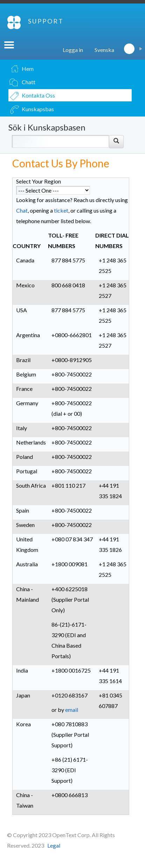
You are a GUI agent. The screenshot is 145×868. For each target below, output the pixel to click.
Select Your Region (39, 181)
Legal (54, 845)
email (72, 710)
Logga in (73, 50)
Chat (22, 210)
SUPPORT (46, 21)
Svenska (104, 50)
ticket (61, 210)
